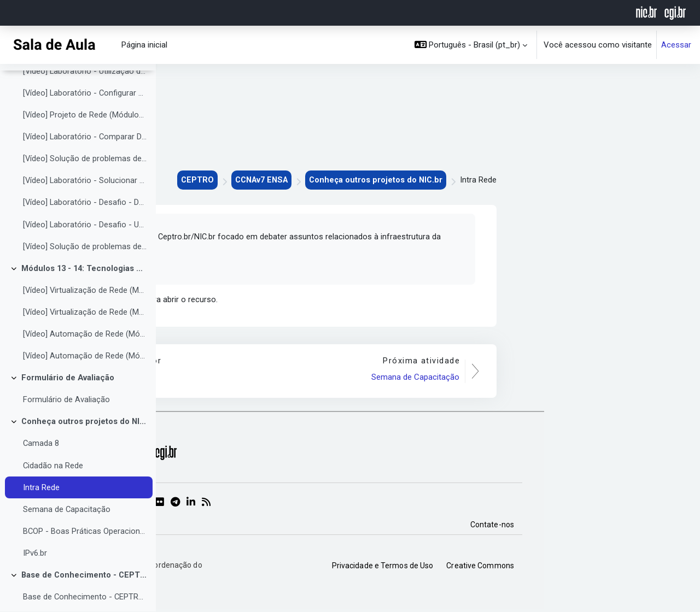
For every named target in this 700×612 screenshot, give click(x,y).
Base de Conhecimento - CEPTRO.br (84, 602)
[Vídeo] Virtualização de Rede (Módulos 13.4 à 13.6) (85, 337)
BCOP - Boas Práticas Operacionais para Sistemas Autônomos (85, 558)
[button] (471, 45)
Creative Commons (636, 568)
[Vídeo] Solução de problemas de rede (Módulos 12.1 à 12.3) (85, 181)
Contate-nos (648, 527)
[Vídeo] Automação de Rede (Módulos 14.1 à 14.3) (85, 358)
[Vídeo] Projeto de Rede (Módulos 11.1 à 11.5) (85, 137)
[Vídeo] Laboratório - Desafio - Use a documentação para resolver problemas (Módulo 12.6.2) (85, 248)
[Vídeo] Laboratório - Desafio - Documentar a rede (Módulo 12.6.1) (85, 226)
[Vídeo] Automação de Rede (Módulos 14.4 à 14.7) (85, 381)
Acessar (676, 45)
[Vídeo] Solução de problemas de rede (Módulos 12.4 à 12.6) (85, 270)
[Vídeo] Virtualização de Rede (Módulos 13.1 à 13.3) (85, 314)
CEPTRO (346, 180)
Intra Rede (41, 514)
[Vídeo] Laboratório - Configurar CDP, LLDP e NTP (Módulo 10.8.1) (85, 115)
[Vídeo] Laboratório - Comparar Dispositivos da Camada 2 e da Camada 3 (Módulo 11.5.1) (85, 160)
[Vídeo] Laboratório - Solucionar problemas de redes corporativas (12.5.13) (85, 204)
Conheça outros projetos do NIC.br (84, 447)
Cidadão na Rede (53, 491)
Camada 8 (41, 469)
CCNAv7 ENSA (413, 180)
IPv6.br (35, 580)
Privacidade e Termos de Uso (539, 568)
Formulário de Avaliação (68, 403)
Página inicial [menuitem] (144, 45)
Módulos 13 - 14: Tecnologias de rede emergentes (84, 292)
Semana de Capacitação (67, 535)
